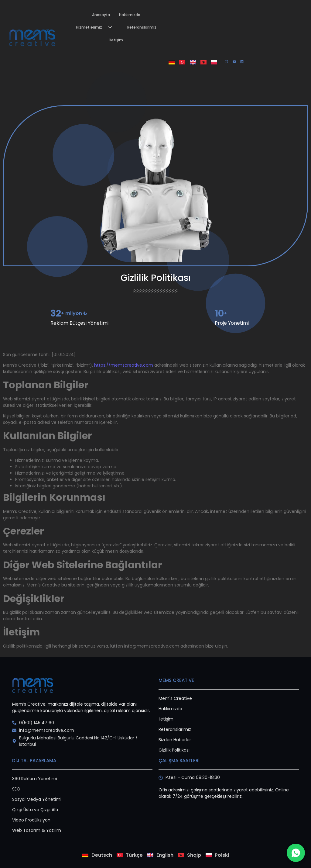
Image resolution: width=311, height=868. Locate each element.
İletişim (116, 40)
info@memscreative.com (152, 646)
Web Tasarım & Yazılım (37, 830)
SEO (16, 789)
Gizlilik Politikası (174, 750)
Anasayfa (101, 15)
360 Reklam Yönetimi (35, 779)
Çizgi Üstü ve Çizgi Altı (35, 810)
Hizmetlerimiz (96, 28)
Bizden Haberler (175, 740)
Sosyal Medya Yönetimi (37, 799)
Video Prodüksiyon (31, 820)
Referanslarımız (142, 27)
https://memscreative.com (124, 365)
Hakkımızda (130, 15)
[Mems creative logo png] (32, 38)
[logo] (33, 685)
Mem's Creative (175, 698)
